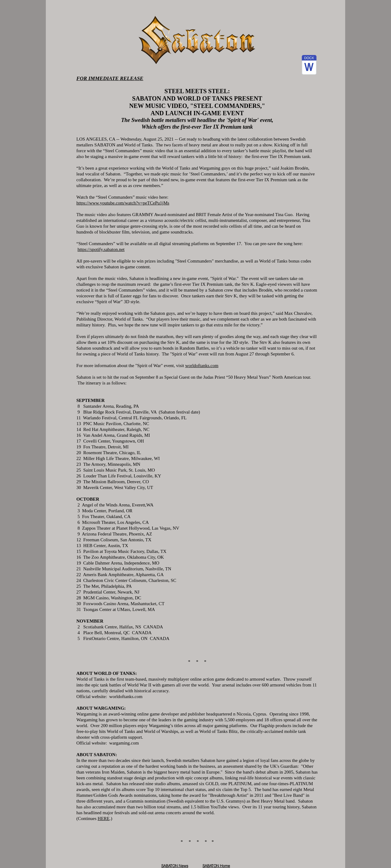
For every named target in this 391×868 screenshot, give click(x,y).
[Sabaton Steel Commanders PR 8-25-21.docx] (309, 66)
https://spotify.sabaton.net (101, 249)
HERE (104, 818)
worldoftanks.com (202, 366)
